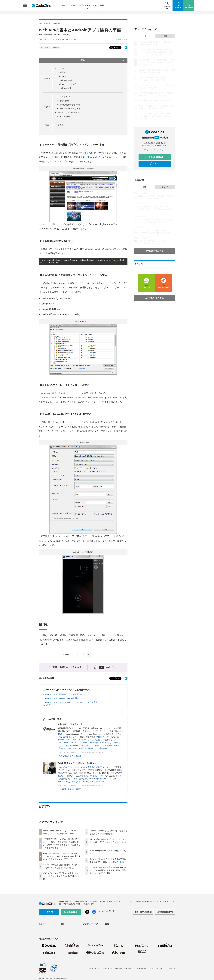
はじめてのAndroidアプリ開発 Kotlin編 (77, 748)
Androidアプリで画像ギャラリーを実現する (63, 694)
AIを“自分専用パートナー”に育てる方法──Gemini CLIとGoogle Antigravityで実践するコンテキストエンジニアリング (62, 856)
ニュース (63, 5)
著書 (75, 779)
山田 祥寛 (69, 39)
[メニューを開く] (25, 5)
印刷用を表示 (46, 678)
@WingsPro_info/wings (68, 782)
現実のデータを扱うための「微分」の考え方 (155, 101)
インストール (65, 116)
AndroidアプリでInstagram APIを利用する (63, 698)
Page (47, 78)
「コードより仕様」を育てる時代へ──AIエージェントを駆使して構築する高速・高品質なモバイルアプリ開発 (108, 870)
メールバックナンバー (155, 150)
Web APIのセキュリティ (70, 109)
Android (56, 48)
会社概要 (128, 968)
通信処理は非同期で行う (70, 105)
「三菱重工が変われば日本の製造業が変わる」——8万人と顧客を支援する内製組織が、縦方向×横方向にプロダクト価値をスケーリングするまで (157, 52)
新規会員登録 (154, 157)
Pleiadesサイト (95, 157)
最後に (60, 125)
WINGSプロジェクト (69, 737)
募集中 (96, 776)
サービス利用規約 (140, 968)
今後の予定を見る (154, 298)
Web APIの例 (65, 88)
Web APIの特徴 (66, 80)
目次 (103, 60)
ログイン (154, 164)
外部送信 (172, 968)
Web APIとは (63, 76)
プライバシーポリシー (158, 968)
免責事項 (118, 968)
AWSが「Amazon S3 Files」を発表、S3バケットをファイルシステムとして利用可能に (61, 876)
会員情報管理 (108, 968)
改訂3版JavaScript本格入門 (78, 746)
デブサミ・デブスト (87, 6)
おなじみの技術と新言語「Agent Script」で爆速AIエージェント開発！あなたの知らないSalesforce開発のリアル (155, 209)
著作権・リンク (94, 968)
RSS (91, 779)
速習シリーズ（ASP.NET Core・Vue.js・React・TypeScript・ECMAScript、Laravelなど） (89, 743)
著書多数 (103, 748)
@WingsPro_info (103, 779)
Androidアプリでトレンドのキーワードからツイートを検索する (72, 702)
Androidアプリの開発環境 (68, 113)
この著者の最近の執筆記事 (70, 756)
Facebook (100, 782)
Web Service (45, 48)
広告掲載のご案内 (165, 912)
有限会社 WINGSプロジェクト (101, 767)
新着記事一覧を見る (155, 251)
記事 (73, 6)
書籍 (102, 6)
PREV (66, 655)
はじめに (61, 68)
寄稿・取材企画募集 (143, 912)
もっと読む (48, 705)
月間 (165, 36)
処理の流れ (64, 101)
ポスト (115, 48)
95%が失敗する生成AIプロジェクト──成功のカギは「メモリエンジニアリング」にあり (108, 842)
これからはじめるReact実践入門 (107, 746)
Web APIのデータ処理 (67, 84)
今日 (145, 36)
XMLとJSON (65, 97)
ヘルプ (83, 968)
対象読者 (61, 72)
